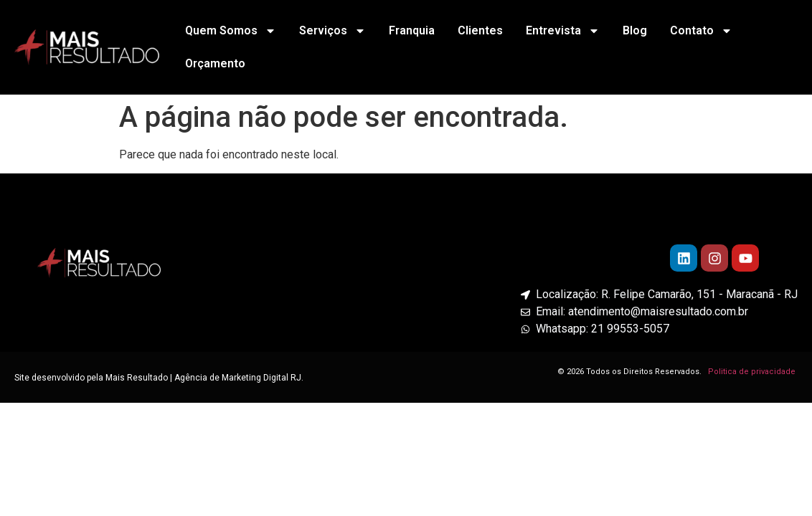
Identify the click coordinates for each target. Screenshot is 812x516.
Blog (635, 30)
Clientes (480, 30)
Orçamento (215, 63)
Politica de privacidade (753, 372)
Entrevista (563, 31)
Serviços (332, 31)
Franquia (412, 30)
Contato (701, 31)
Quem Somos (231, 31)
